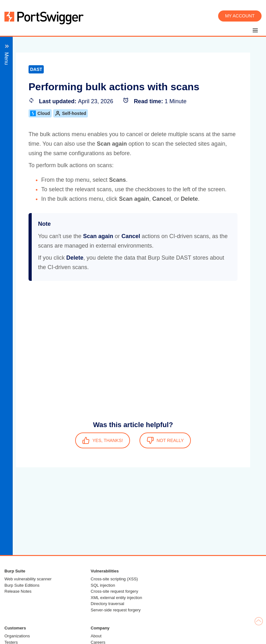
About (96, 636)
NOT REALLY (165, 440)
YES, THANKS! (102, 440)
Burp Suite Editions (22, 585)
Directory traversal (107, 604)
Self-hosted (71, 113)
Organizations (17, 636)
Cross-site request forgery (114, 591)
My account (240, 16)
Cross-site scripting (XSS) (114, 579)
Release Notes (18, 591)
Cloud (40, 113)
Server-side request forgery (116, 610)
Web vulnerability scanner (28, 579)
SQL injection (103, 585)
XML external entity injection (116, 598)
